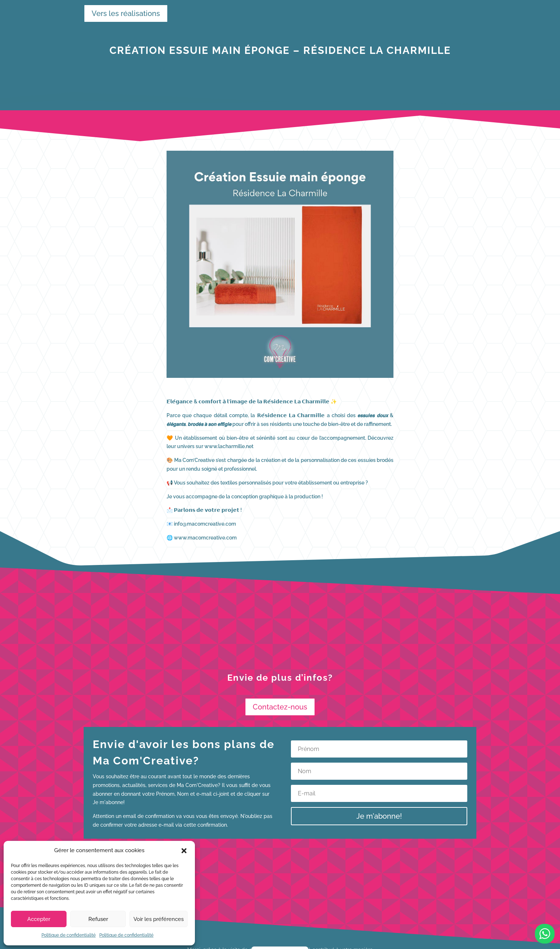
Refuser (98, 919)
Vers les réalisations (122, 13)
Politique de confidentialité (69, 935)
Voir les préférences (159, 919)
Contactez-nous (280, 707)
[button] (184, 851)
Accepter (39, 919)
